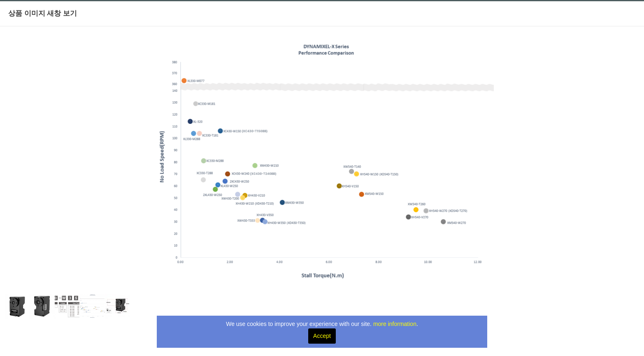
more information (395, 324)
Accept (322, 336)
